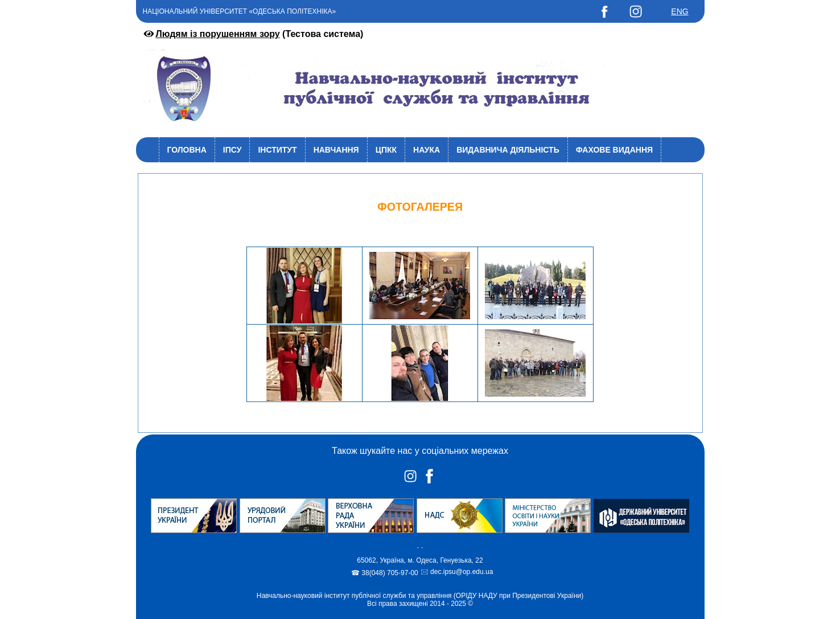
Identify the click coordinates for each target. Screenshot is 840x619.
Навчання (336, 150)
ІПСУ (232, 150)
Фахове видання (614, 150)
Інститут (277, 150)
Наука (427, 150)
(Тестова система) (253, 34)
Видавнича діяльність (508, 150)
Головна (187, 150)
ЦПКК (386, 150)
